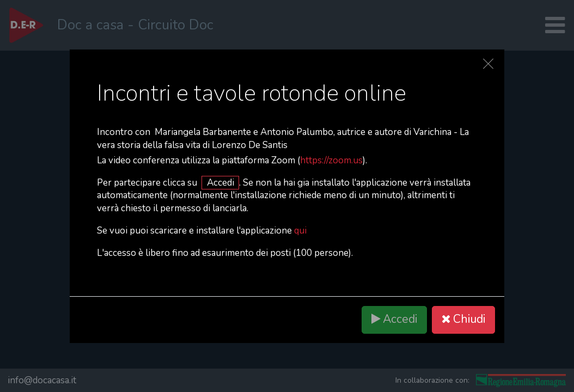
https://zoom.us (331, 160)
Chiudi (463, 319)
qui (300, 231)
